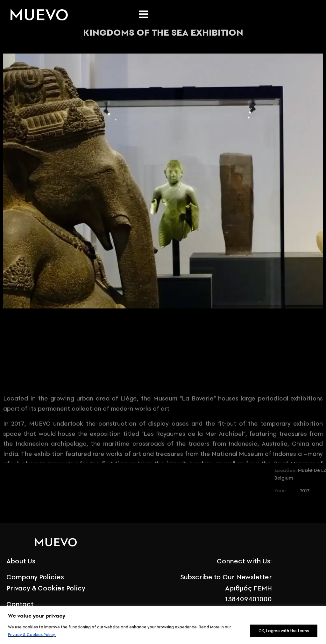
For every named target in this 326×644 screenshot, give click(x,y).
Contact (20, 604)
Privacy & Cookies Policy (31, 635)
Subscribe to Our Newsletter (226, 577)
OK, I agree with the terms (284, 631)
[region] (163, 625)
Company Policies (35, 577)
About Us (21, 561)
